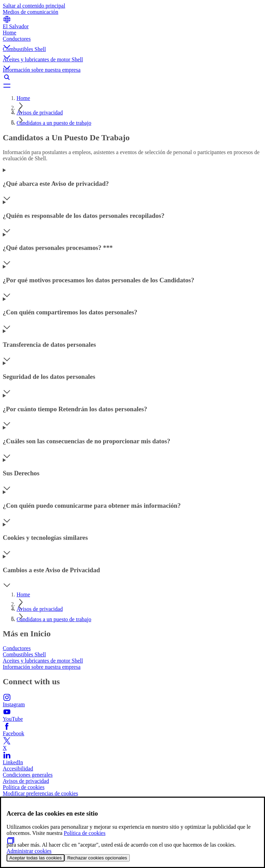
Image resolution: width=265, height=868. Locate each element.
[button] (132, 41)
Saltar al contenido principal (34, 6)
